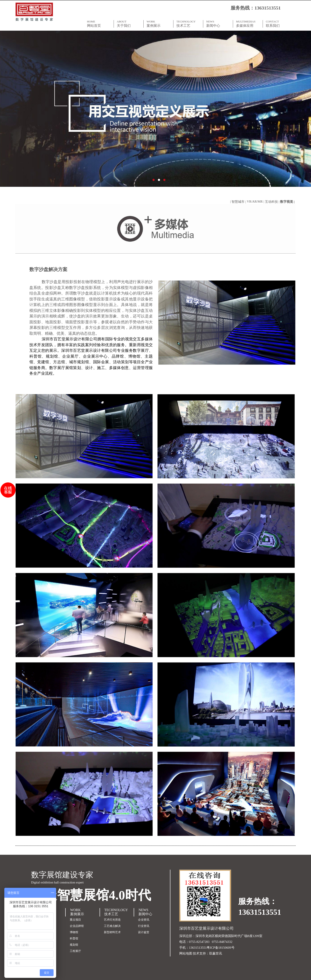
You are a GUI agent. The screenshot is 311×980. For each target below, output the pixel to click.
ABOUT (129, 24)
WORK (159, 24)
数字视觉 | (288, 202)
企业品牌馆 (77, 926)
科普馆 (74, 938)
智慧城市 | (239, 202)
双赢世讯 (216, 953)
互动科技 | (273, 202)
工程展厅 (75, 951)
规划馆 (74, 945)
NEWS (218, 24)
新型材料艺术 (112, 932)
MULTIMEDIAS (248, 24)
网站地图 (186, 953)
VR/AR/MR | (256, 201)
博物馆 (74, 932)
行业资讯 (144, 926)
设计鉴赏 (144, 932)
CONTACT (278, 24)
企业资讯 (144, 920)
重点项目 (75, 920)
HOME (99, 24)
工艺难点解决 (112, 926)
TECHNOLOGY (188, 24)
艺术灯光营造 (112, 920)
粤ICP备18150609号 (221, 948)
